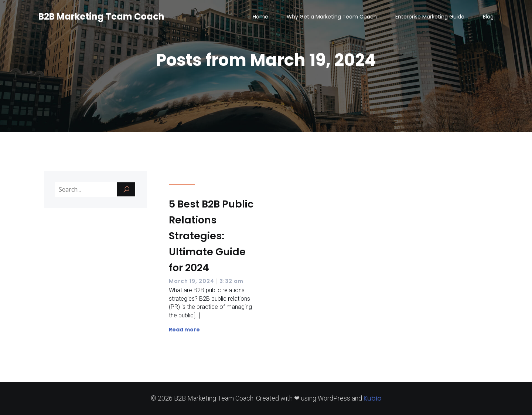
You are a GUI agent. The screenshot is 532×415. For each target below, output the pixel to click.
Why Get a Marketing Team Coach (332, 17)
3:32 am (231, 281)
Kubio (373, 398)
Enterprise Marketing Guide (430, 17)
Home (260, 17)
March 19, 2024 (192, 281)
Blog (488, 17)
